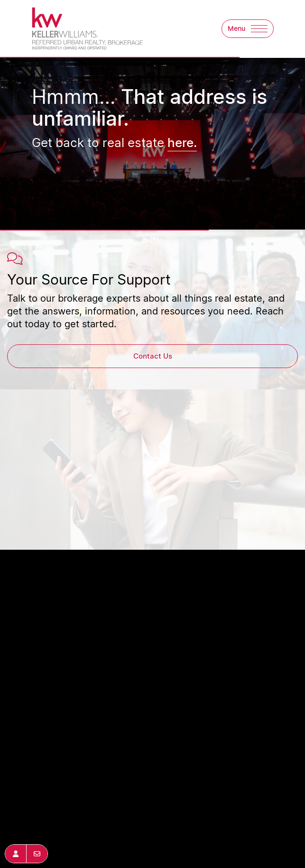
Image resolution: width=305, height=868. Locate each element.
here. (182, 142)
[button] (248, 29)
